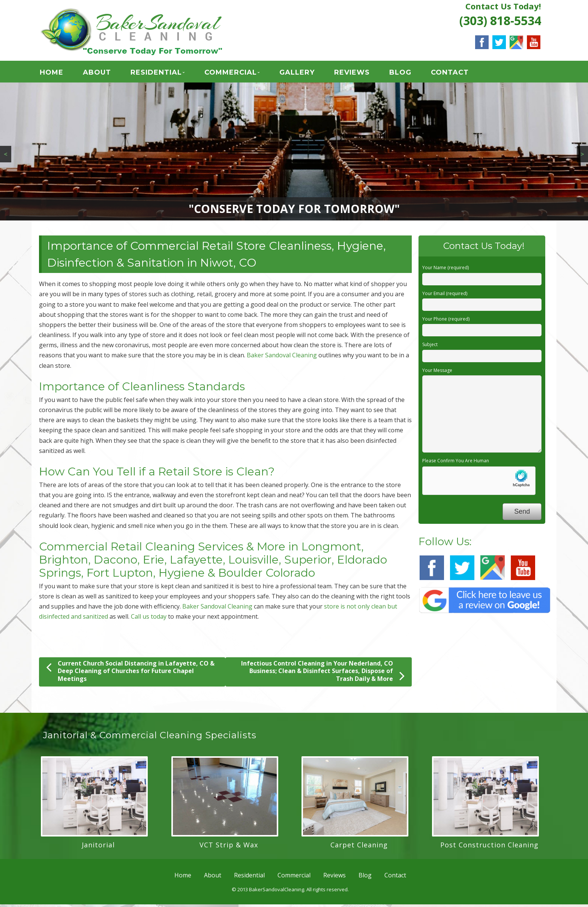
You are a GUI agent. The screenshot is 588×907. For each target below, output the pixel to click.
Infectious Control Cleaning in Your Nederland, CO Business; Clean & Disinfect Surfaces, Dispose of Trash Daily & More (323, 674)
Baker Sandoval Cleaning (282, 358)
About (97, 73)
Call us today (149, 619)
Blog (400, 73)
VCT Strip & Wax (229, 847)
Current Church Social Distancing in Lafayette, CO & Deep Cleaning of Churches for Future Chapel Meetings (130, 673)
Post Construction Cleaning (489, 847)
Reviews (352, 73)
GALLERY (297, 73)
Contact (450, 73)
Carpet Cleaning (359, 847)
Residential (156, 73)
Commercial (231, 73)
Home (52, 73)
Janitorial (98, 847)
